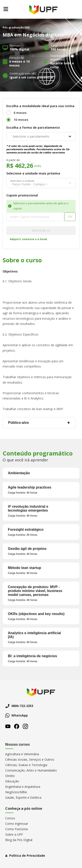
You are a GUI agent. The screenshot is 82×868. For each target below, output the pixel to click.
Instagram (25, 726)
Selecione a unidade (22, 181)
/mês (38, 166)
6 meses (20, 113)
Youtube (8, 726)
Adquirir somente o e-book (29, 239)
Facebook (17, 726)
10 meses (21, 120)
